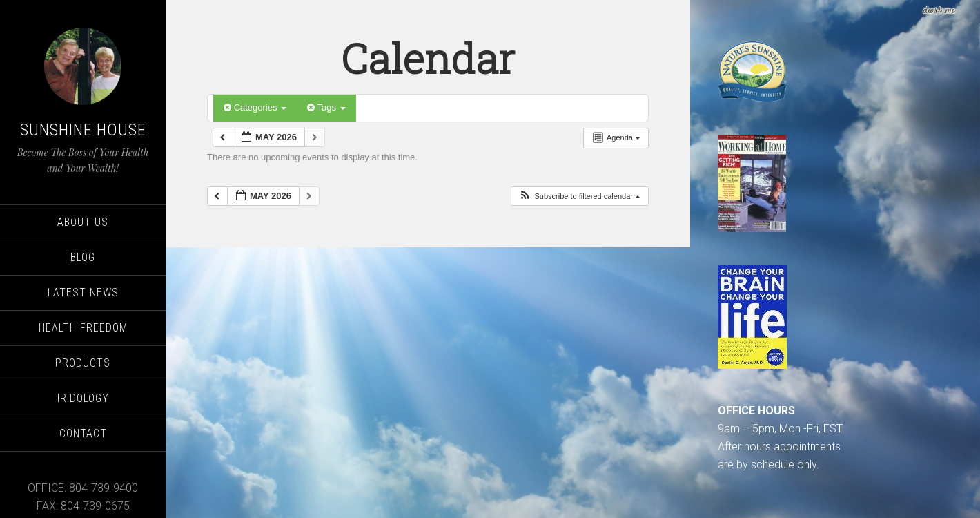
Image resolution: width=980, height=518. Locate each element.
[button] (579, 196)
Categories (255, 107)
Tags (326, 107)
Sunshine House (83, 130)
